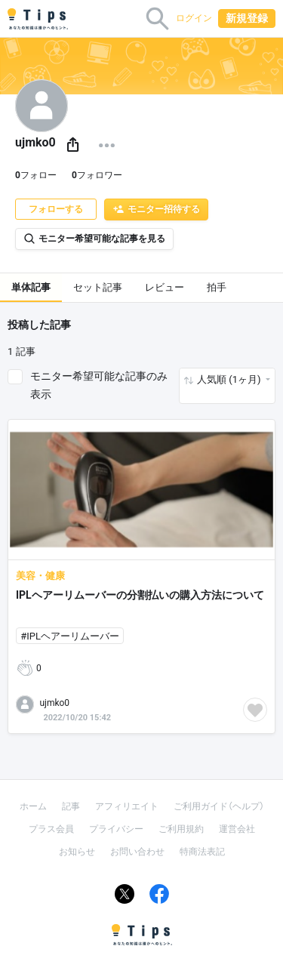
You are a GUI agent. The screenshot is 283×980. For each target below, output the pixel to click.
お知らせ (77, 852)
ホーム (33, 806)
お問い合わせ (137, 852)
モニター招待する (156, 209)
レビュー (165, 287)
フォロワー (97, 175)
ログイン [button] (194, 18)
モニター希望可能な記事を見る (94, 239)
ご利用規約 (181, 829)
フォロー (36, 175)
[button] (73, 145)
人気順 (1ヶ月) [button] (230, 379)
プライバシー (116, 829)
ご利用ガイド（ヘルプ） (219, 806)
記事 (71, 806)
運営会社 (237, 829)
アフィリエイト (127, 806)
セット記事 (98, 287)
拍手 (217, 287)
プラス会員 (51, 829)
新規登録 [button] (247, 18)
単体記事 (31, 287)
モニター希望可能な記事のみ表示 (99, 385)
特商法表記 (202, 852)
